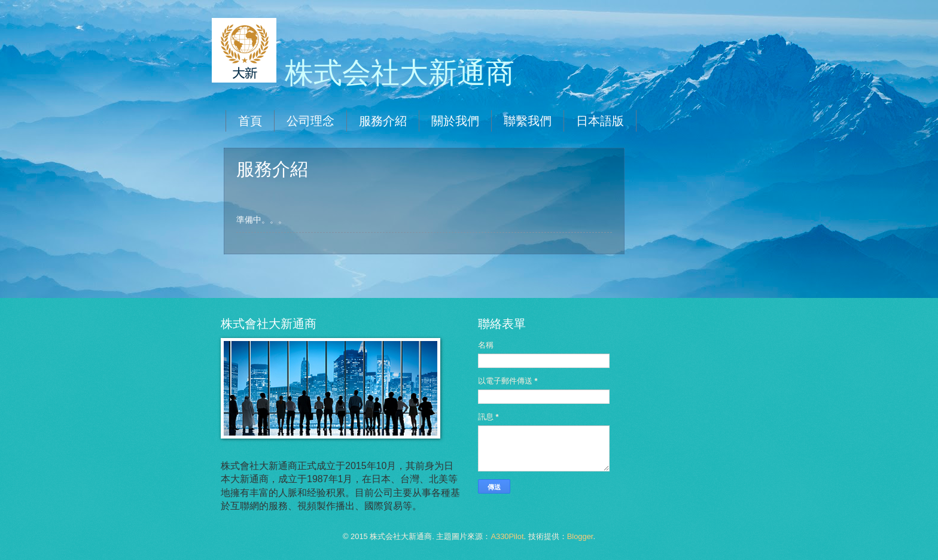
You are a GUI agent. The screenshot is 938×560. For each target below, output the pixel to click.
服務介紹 (383, 121)
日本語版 (600, 121)
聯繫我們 (528, 121)
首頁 (250, 121)
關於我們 (455, 121)
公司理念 (310, 121)
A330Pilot (507, 536)
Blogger (580, 536)
